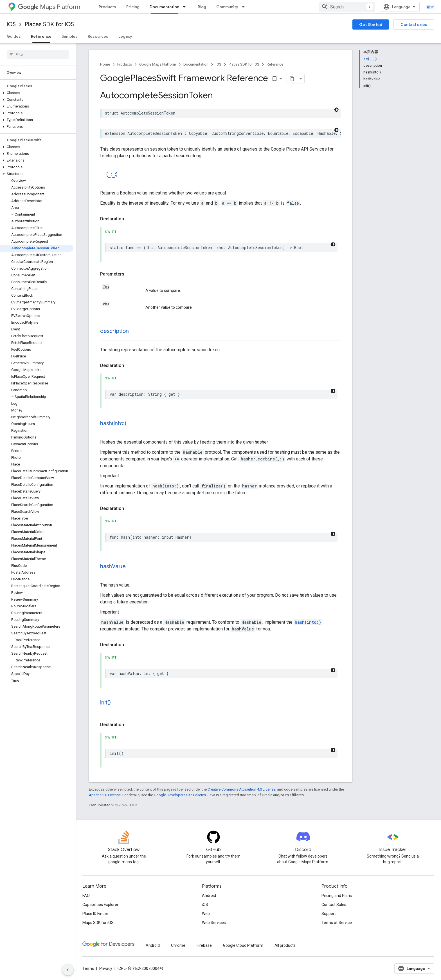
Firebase (204, 945)
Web (206, 913)
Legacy (125, 36)
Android (209, 895)
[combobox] (399, 7)
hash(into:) (113, 423)
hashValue (113, 566)
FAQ (86, 895)
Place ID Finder (95, 913)
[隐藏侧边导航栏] (68, 970)
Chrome (178, 945)
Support (329, 913)
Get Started (371, 24)
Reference (275, 64)
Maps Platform (49, 7)
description (114, 331)
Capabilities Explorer (100, 904)
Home (105, 64)
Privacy (106, 968)
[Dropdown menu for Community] (245, 7)
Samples (70, 36)
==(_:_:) (109, 174)
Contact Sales (334, 904)
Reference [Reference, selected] (41, 36)
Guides (14, 36)
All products (285, 945)
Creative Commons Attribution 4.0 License (241, 789)
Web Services (214, 922)
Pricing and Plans (337, 895)
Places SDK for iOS (49, 24)
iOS (11, 24)
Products (107, 7)
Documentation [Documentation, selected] (164, 7)
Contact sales (414, 24)
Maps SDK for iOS (98, 922)
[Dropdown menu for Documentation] (186, 7)
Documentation (196, 64)
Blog (202, 7)
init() (105, 702)
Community (227, 7)
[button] (37, 93)
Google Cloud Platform (243, 945)
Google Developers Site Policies (180, 795)
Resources (98, 36)
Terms (88, 968)
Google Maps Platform (158, 64)
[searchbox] (38, 54)
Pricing (133, 7)
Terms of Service (337, 922)
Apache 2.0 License (105, 795)
